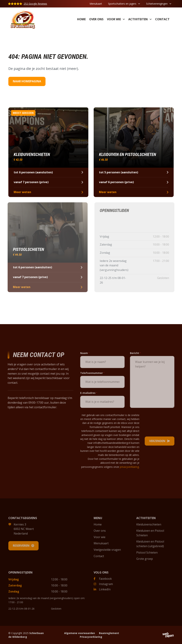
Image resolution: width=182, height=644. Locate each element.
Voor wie (114, 19)
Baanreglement (109, 633)
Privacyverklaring (91, 637)
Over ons (96, 19)
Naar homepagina (27, 81)
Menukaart (96, 4)
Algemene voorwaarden (80, 633)
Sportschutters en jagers (122, 4)
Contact (162, 19)
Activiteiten (138, 19)
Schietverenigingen (157, 4)
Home (81, 19)
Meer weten (48, 192)
